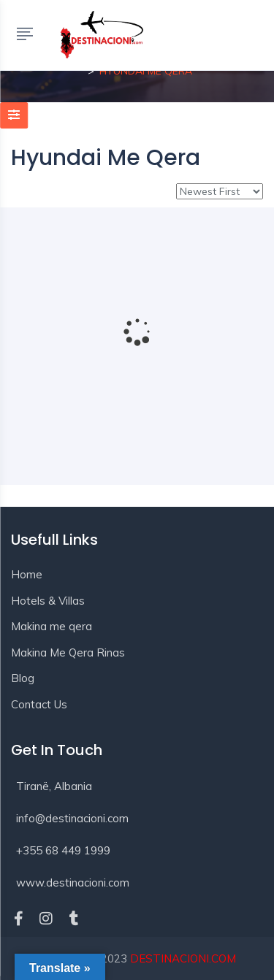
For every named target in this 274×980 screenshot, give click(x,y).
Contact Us (39, 704)
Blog (23, 678)
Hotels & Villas (48, 601)
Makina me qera (52, 626)
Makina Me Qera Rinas (68, 652)
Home (27, 574)
